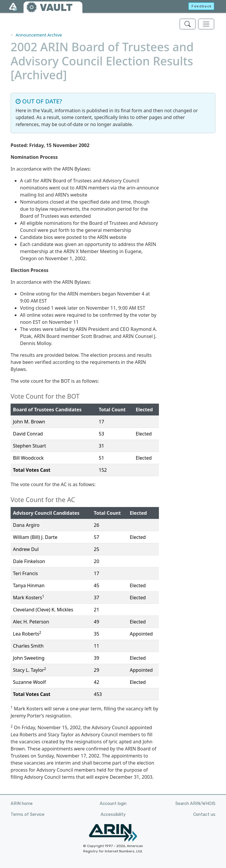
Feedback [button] (202, 6)
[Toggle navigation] (206, 24)
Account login (113, 804)
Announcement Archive (39, 35)
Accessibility (113, 815)
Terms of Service (28, 815)
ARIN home (22, 804)
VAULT (56, 8)
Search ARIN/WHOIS (195, 804)
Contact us (204, 815)
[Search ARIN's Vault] (188, 24)
